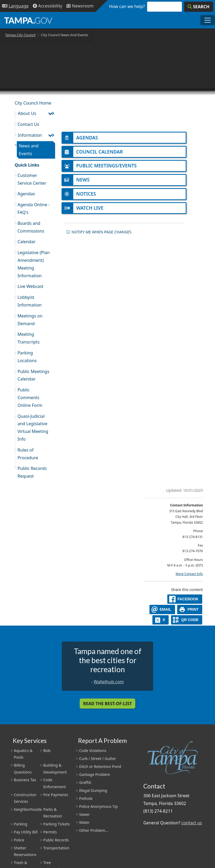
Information (30, 135)
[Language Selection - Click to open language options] (15, 6)
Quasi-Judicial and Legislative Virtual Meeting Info (33, 428)
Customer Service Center (32, 179)
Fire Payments (56, 795)
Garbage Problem (95, 774)
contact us (192, 823)
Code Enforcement (55, 783)
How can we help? (127, 6)
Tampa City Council (20, 35)
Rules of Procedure (28, 454)
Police (19, 840)
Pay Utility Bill (26, 832)
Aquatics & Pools (23, 754)
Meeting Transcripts (29, 338)
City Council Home (33, 103)
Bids (47, 751)
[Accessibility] (47, 6)
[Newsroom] (80, 6)
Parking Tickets (57, 824)
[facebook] (185, 599)
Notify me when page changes (99, 232)
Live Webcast (31, 286)
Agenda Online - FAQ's (34, 208)
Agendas (26, 194)
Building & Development (55, 768)
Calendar (27, 242)
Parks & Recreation (53, 813)
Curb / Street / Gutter (98, 759)
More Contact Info (189, 574)
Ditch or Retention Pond (100, 766)
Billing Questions (23, 768)
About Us (27, 113)
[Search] (198, 7)
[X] (161, 620)
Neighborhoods (28, 809)
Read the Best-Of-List (107, 704)
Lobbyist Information (30, 301)
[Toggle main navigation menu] (208, 20)
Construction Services (25, 798)
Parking (21, 824)
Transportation (56, 848)
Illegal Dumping (93, 790)
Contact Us (28, 124)
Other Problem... (94, 830)
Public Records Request (32, 472)
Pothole (86, 798)
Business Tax (25, 780)
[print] (190, 609)
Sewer (84, 814)
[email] (162, 609)
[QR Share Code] (187, 620)
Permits (50, 832)
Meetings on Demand (30, 320)
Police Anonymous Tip (98, 806)
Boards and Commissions (31, 227)
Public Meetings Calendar (33, 375)
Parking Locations (27, 357)
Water (84, 822)
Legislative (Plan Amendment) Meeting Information (34, 264)
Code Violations (93, 751)
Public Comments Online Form (30, 398)
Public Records (56, 840)
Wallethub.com (109, 682)
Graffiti (85, 782)
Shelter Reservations (25, 851)
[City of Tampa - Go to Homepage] (28, 20)
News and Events (29, 150)
